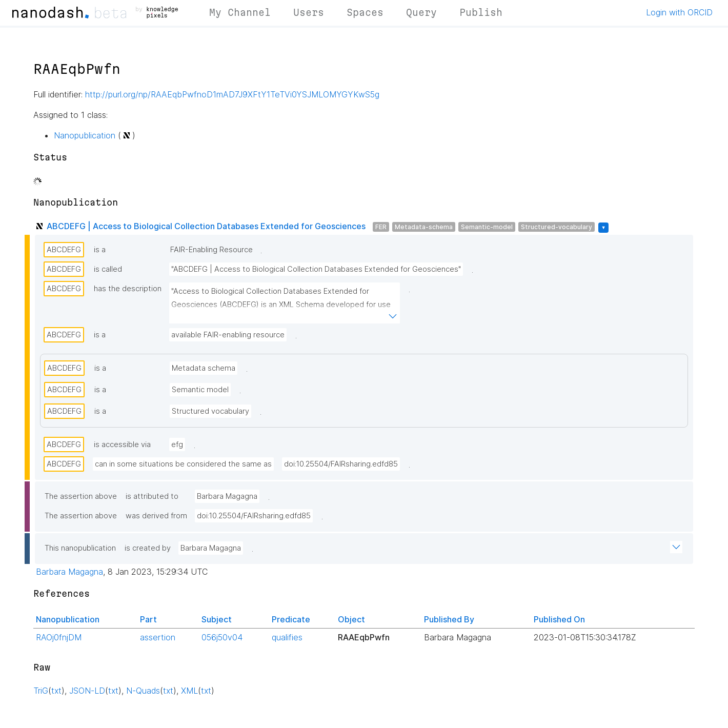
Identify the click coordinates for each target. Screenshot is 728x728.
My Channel (240, 12)
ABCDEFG (64, 250)
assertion (158, 637)
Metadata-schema (424, 227)
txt (56, 691)
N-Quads (143, 691)
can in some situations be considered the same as (183, 464)
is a (100, 250)
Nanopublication (85, 135)
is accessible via (122, 444)
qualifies (287, 637)
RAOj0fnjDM (59, 637)
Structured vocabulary (210, 411)
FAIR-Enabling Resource (211, 250)
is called (108, 269)
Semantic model (200, 390)
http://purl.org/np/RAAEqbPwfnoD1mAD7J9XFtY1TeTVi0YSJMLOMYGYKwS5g (232, 94)
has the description (128, 289)
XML (189, 691)
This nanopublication (80, 548)
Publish (481, 12)
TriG (41, 691)
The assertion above (81, 496)
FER (381, 227)
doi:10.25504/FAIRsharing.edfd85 (341, 464)
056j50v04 (222, 637)
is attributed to (152, 496)
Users (309, 12)
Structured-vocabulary (557, 227)
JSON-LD (87, 691)
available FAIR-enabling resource (228, 335)
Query (421, 12)
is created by (148, 548)
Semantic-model (487, 227)
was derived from (156, 516)
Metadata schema (204, 368)
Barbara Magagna (227, 496)
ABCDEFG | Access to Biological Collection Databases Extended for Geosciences (206, 226)
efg (177, 444)
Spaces (365, 12)
